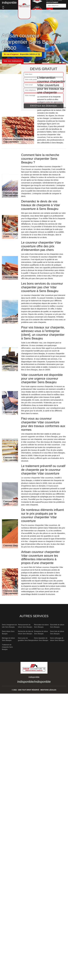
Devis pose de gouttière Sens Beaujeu (26, 639)
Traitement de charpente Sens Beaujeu (7, 647)
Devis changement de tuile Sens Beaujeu (9, 626)
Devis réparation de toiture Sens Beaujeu (41, 639)
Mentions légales (48, 690)
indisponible (25, 682)
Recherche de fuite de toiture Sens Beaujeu (25, 633)
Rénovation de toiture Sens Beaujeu (41, 626)
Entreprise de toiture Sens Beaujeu (41, 633)
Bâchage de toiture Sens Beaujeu (8, 639)
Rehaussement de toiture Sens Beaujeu (25, 626)
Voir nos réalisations (13, 61)
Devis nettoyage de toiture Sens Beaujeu (57, 639)
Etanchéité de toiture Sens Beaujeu (57, 626)
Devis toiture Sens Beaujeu (8, 633)
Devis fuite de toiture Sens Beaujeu (57, 633)
